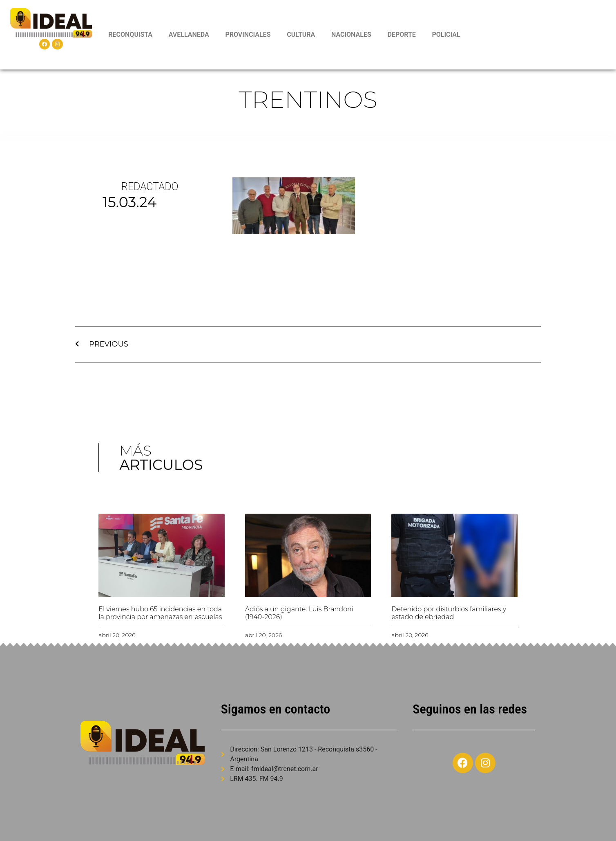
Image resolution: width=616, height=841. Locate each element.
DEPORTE (401, 35)
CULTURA (301, 35)
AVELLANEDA (189, 35)
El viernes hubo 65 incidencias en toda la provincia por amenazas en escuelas (160, 613)
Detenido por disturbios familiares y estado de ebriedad (449, 613)
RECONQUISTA (130, 35)
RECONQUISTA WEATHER (540, 35)
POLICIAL (446, 35)
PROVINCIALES (248, 35)
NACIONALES (351, 35)
